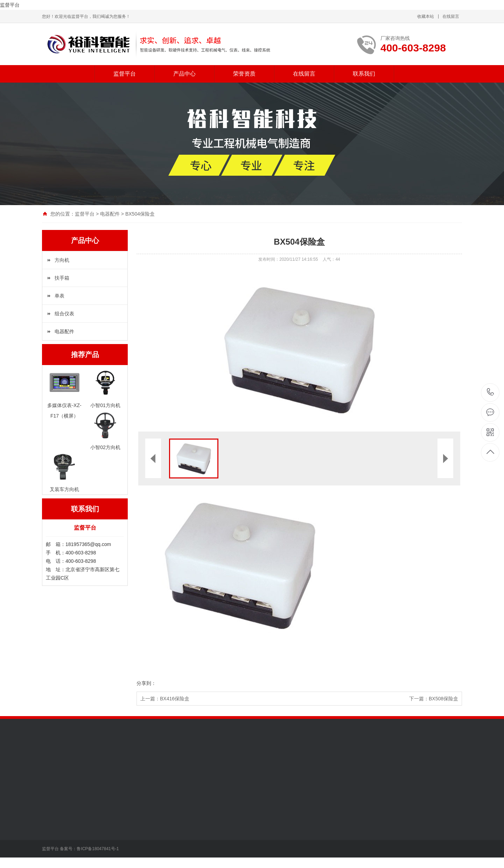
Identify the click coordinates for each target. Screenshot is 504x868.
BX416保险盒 (175, 699)
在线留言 (451, 16)
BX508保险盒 (443, 699)
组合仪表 (64, 314)
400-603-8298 (491, 393)
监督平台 (10, 5)
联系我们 (364, 74)
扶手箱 (62, 278)
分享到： (146, 683)
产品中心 (184, 74)
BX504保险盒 (140, 214)
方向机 (62, 260)
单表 (59, 296)
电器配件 (110, 214)
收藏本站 (426, 16)
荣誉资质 (244, 74)
